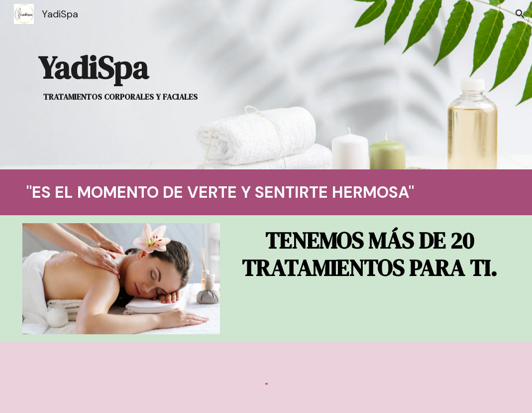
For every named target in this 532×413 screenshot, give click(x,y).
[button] (520, 14)
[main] (121, 85)
